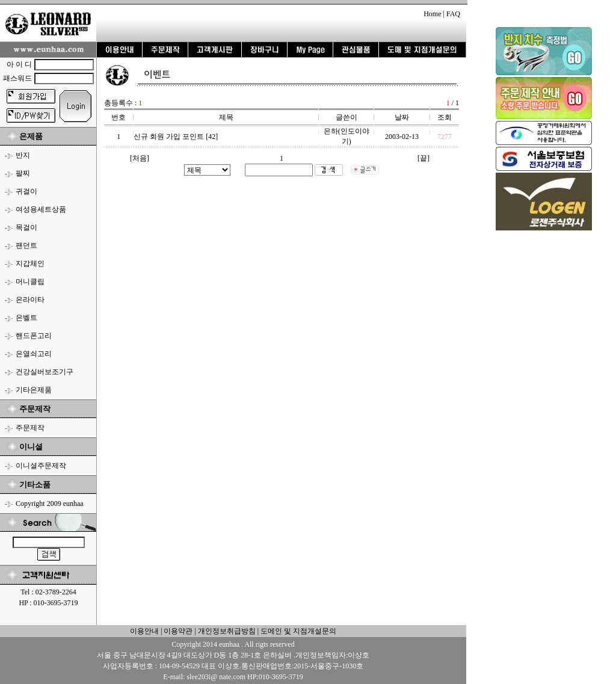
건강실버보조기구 (45, 372)
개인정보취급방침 (226, 631)
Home (432, 14)
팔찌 (23, 173)
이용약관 (178, 631)
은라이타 (30, 300)
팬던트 (26, 245)
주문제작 (30, 428)
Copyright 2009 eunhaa (50, 504)
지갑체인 (30, 263)
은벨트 (26, 318)
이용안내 (144, 631)
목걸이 (26, 227)
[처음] (140, 158)
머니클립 (30, 282)
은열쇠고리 (34, 354)
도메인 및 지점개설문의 (298, 631)
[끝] (423, 158)
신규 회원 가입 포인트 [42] (176, 137)
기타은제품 (34, 390)
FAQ (453, 14)
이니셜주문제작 (41, 466)
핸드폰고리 (34, 336)
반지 (23, 155)
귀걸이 (26, 191)
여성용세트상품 (41, 209)
